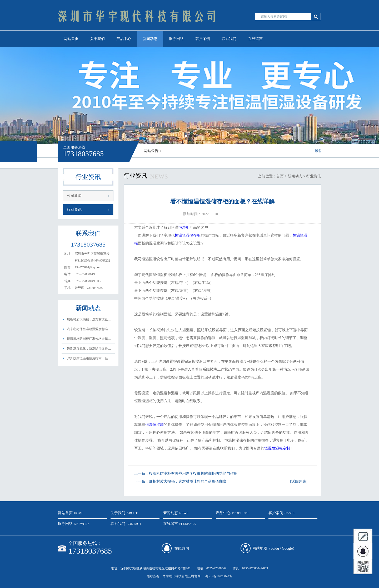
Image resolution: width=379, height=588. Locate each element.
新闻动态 (150, 39)
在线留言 (255, 39)
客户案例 (203, 39)
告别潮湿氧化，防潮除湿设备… (89, 349)
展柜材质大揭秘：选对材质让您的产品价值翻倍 (188, 481)
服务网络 (176, 39)
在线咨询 (182, 548)
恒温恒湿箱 (154, 425)
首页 (280, 176)
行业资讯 (74, 209)
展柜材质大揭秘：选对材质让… (89, 319)
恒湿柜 (184, 227)
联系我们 (229, 39)
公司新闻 (74, 196)
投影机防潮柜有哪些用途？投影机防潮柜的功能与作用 (193, 474)
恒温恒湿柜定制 (277, 448)
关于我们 (97, 39)
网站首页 (71, 39)
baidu (275, 548)
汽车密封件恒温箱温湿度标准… (89, 329)
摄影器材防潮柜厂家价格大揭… (89, 339)
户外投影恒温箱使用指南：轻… (89, 358)
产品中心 (124, 39)
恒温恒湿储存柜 (188, 235)
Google (287, 548)
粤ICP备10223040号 (219, 576)
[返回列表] (299, 481)
